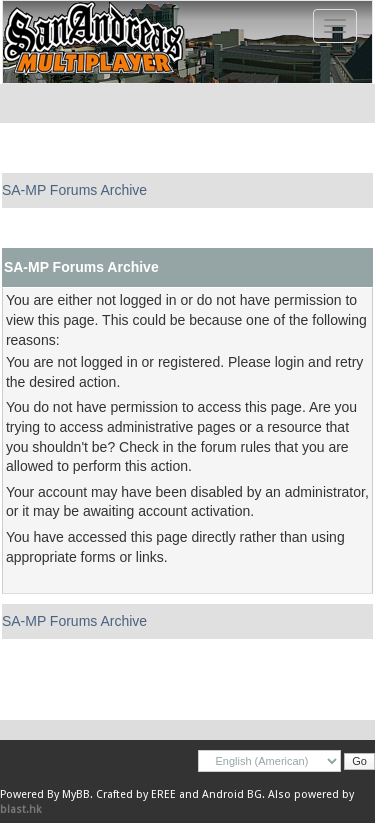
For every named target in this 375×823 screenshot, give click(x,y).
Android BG (232, 794)
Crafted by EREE (136, 794)
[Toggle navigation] (335, 26)
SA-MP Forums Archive (74, 190)
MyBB (76, 794)
